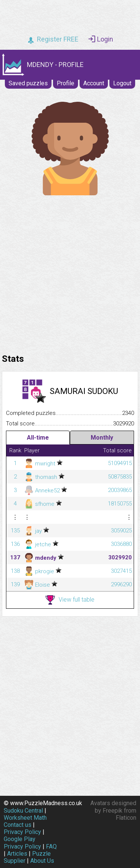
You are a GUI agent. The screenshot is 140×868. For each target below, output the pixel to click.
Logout (122, 83)
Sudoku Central (23, 811)
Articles (17, 854)
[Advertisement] (70, 273)
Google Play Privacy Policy (22, 843)
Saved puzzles (28, 83)
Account (94, 83)
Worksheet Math (25, 818)
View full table (70, 600)
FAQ (51, 846)
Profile (66, 83)
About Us (42, 861)
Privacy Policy (22, 832)
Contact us (18, 825)
